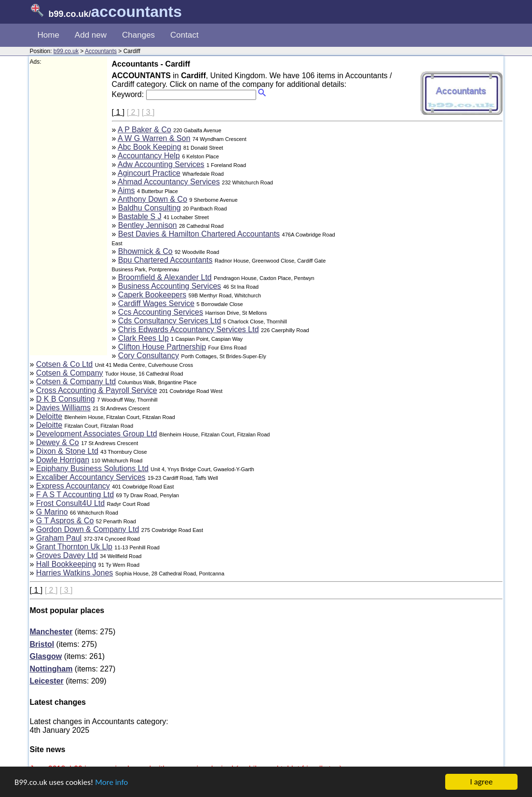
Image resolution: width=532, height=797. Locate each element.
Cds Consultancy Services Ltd (170, 321)
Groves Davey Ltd (67, 555)
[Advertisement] (68, 210)
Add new (91, 35)
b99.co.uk (66, 51)
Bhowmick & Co (145, 251)
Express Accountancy (73, 486)
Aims (126, 190)
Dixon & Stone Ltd (67, 451)
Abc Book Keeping (150, 147)
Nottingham (51, 669)
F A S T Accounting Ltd (75, 495)
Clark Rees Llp (143, 338)
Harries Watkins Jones (75, 573)
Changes (138, 35)
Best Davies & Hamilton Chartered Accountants (199, 234)
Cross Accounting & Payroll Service (97, 390)
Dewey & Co (58, 442)
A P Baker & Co (144, 130)
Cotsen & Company (70, 373)
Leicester (47, 681)
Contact (184, 35)
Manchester (51, 632)
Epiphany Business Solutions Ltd (92, 468)
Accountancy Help (149, 156)
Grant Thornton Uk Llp (74, 547)
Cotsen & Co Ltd (64, 364)
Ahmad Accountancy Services (169, 182)
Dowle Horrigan (63, 460)
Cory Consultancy (149, 356)
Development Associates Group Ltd (97, 434)
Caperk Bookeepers (152, 295)
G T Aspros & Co (65, 521)
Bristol (42, 644)
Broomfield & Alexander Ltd (165, 277)
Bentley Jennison (148, 225)
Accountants (101, 51)
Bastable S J (140, 217)
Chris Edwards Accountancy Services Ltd (189, 329)
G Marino (52, 512)
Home (48, 35)
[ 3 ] (148, 112)
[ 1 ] (118, 112)
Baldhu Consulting (150, 208)
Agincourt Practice (149, 173)
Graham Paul (59, 538)
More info (111, 782)
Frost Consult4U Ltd (70, 503)
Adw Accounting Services (161, 164)
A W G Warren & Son (154, 138)
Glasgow (46, 656)
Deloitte (49, 416)
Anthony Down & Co (152, 199)
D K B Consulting (66, 399)
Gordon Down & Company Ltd (88, 529)
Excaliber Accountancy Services (91, 477)
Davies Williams (63, 408)
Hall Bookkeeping (66, 564)
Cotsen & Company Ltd (76, 382)
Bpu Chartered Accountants (165, 260)
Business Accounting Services (170, 286)
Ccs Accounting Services (161, 312)
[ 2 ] (133, 112)
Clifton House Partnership (162, 347)
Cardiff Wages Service (156, 303)
